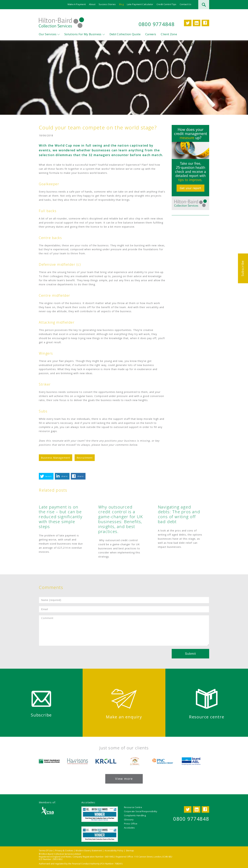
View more (124, 779)
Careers (151, 34)
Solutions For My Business (83, 34)
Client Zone (169, 34)
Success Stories (107, 4)
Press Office (131, 824)
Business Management (56, 458)
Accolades (129, 828)
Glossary (129, 819)
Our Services (48, 34)
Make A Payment (77, 4)
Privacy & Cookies (64, 851)
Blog (121, 4)
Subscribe (243, 268)
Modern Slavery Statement (89, 851)
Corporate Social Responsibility (141, 811)
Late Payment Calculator (140, 4)
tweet (48, 476)
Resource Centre (133, 807)
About (92, 4)
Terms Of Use (46, 851)
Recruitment (85, 458)
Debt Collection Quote (125, 34)
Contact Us (185, 4)
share (64, 476)
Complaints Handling (135, 815)
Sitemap (130, 851)
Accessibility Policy (114, 851)
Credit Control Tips (166, 4)
